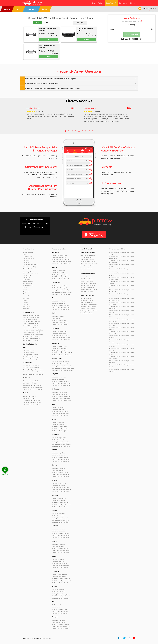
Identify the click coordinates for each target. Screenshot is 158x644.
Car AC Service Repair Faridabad (62, 338)
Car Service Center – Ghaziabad (61, 355)
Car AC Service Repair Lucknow (61, 490)
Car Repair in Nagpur (58, 546)
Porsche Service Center (88, 287)
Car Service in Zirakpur (59, 620)
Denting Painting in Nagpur (60, 548)
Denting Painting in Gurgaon (60, 381)
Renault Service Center (87, 266)
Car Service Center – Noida (60, 568)
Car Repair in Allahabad (30, 383)
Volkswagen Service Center (89, 289)
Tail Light (26, 298)
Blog (93, 3)
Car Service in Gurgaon (59, 377)
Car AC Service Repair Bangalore (62, 262)
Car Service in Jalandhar (59, 438)
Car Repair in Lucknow (59, 485)
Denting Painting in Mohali (60, 518)
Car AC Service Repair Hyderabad (62, 398)
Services (123, 3)
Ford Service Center (86, 257)
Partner (101, 3)
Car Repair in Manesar (59, 501)
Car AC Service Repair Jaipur (60, 429)
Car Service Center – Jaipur (60, 431)
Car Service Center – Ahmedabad (33, 374)
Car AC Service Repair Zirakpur (61, 626)
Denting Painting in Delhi (59, 320)
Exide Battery (27, 279)
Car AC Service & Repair (30, 265)
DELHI (73, 108)
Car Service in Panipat (58, 590)
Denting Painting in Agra (30, 355)
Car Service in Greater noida (60, 362)
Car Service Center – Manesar (61, 507)
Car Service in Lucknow (59, 483)
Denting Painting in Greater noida (62, 366)
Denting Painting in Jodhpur (60, 457)
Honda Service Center (87, 260)
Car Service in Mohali (58, 514)
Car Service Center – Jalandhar (61, 446)
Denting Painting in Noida (60, 563)
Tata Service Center (86, 268)
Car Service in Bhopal (58, 271)
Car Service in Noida (58, 559)
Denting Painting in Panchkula (61, 579)
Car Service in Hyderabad (59, 392)
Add (49, 39)
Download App (28, 256)
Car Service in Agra (29, 350)
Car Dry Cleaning (28, 269)
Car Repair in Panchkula (59, 577)
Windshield (26, 308)
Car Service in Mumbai (59, 529)
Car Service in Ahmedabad (31, 366)
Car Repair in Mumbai (58, 531)
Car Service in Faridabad (59, 331)
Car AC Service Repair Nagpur (61, 550)
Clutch (25, 290)
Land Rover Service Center (89, 283)
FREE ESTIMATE (5, 474)
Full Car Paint (27, 275)
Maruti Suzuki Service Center (89, 264)
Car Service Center (29, 258)
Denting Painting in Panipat (60, 594)
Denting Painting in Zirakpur (60, 624)
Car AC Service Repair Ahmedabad (34, 372)
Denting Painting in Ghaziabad (61, 351)
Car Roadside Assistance (30, 273)
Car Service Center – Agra (31, 359)
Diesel (46, 22)
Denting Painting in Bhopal (60, 275)
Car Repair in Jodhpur (58, 455)
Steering (26, 302)
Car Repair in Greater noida (60, 364)
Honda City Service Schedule (32, 332)
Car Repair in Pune (57, 607)
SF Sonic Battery (28, 283)
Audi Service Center (86, 277)
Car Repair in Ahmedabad (31, 368)
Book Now (111, 3)
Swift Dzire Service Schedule (32, 322)
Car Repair (26, 263)
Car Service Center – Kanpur (60, 476)
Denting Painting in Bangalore (61, 260)
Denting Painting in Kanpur (60, 472)
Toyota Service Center (87, 270)
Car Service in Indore (58, 407)
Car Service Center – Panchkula (61, 583)
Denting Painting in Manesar (60, 503)
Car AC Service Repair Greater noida (63, 368)
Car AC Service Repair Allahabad (33, 387)
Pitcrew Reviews (79, 101)
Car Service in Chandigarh (60, 286)
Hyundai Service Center (88, 262)
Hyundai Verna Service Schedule (33, 330)
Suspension (27, 292)
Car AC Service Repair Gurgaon (61, 383)
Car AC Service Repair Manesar (61, 505)
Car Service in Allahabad (30, 381)
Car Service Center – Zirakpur (61, 628)
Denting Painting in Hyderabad (61, 396)
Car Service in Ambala (30, 396)
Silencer (25, 304)
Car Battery (27, 277)
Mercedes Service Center (88, 285)
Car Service (26, 261)
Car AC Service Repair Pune (60, 611)
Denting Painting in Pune (59, 609)
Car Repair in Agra (29, 353)
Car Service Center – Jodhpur (61, 461)
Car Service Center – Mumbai (61, 537)
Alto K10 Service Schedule (31, 317)
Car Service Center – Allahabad (32, 389)
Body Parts (26, 306)
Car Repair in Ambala (29, 398)
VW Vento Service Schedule (31, 338)
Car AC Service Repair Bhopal (61, 277)
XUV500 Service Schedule (31, 340)
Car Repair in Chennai (58, 303)
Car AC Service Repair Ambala (32, 402)
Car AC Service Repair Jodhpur (61, 459)
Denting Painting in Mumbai (60, 533)
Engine (25, 300)
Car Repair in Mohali (58, 516)
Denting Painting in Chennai (60, 305)
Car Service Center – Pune (60, 613)
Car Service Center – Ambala (32, 404)
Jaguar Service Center (87, 281)
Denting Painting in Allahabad (32, 385)
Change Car (151, 11)
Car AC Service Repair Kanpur (61, 474)
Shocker (26, 294)
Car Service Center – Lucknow (61, 492)
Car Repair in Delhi (57, 318)
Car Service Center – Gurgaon (61, 385)
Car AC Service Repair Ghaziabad (62, 353)
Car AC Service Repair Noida (60, 566)
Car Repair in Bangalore (59, 257)
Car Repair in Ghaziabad (59, 349)
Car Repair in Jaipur (58, 425)
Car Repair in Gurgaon (59, 379)
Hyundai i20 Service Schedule (32, 328)
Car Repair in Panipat (58, 592)
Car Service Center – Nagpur (60, 552)
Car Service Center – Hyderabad (61, 400)
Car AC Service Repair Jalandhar (61, 444)
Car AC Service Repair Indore (61, 414)
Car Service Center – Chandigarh (62, 294)
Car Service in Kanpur (58, 468)
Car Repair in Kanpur (58, 470)
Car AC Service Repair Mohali (61, 520)
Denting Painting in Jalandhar (61, 442)
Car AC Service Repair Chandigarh (62, 292)
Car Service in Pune (58, 605)
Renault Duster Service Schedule (33, 334)
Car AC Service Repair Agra (31, 357)
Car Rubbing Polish (29, 271)
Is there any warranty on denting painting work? (42, 83)
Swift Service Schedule (30, 320)
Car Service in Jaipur (58, 423)
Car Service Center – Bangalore (61, 264)
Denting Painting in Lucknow (60, 487)
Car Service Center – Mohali (60, 522)
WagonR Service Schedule (31, 315)
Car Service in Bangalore (59, 255)
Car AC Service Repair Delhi (60, 322)
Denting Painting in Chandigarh (61, 290)
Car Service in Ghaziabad (59, 347)
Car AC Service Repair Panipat (61, 596)
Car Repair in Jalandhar (59, 440)
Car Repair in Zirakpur (58, 622)
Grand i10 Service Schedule (31, 326)
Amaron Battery (28, 281)
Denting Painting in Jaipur (60, 427)
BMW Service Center (87, 279)
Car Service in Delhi (58, 316)
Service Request (28, 252)
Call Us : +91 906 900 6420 (132, 39)
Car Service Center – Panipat (60, 598)
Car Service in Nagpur (58, 544)
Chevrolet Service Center (88, 255)
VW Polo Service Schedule (31, 336)
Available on (93, 235)
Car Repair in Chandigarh (59, 288)
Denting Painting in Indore (60, 411)
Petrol (38, 22)
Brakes (25, 288)
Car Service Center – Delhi (60, 324)
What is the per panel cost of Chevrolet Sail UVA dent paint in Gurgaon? (51, 79)
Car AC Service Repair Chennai (61, 307)
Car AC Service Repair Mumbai (61, 535)
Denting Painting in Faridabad (61, 336)
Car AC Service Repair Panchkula (62, 581)
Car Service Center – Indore (60, 416)
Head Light (26, 296)
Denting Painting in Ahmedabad (33, 370)
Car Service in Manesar (59, 499)
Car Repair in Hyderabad (59, 394)
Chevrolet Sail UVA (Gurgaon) (132, 21)
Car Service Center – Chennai (61, 309)
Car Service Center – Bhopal (60, 279)
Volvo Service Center (87, 291)
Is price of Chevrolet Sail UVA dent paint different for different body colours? (52, 88)
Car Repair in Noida (58, 561)
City (132, 3)
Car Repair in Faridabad (59, 333)
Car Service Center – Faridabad (61, 340)
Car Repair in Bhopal (58, 273)
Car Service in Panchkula (59, 575)
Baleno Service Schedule (30, 324)
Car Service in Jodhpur (59, 453)
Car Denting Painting (29, 267)
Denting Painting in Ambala (31, 400)
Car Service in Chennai (59, 301)
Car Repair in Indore (58, 409)
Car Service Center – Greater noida (62, 370)
